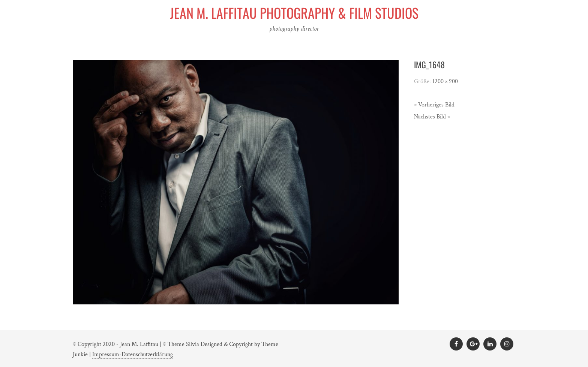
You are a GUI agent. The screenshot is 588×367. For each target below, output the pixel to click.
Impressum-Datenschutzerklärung (133, 354)
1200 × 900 (445, 82)
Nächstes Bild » (432, 117)
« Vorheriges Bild (434, 105)
